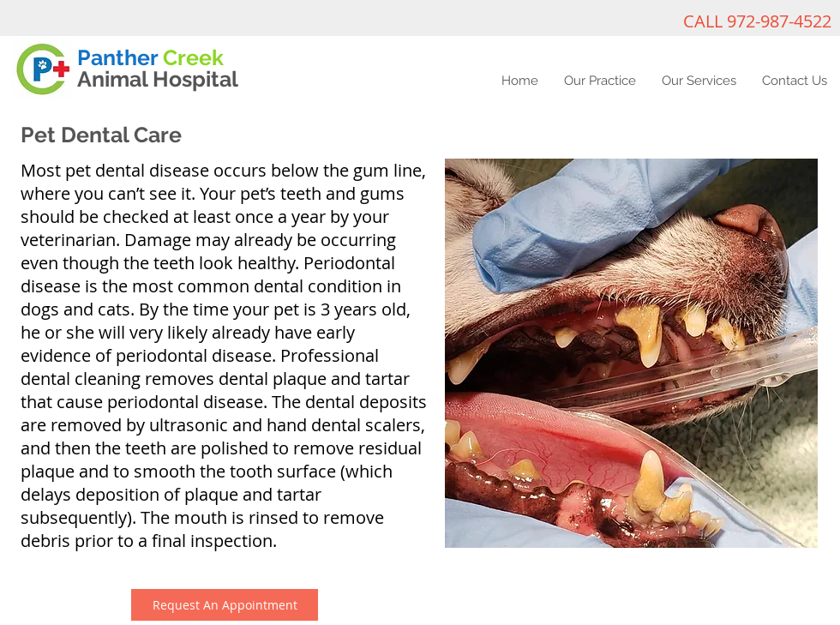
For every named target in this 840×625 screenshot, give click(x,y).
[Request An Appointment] (225, 605)
